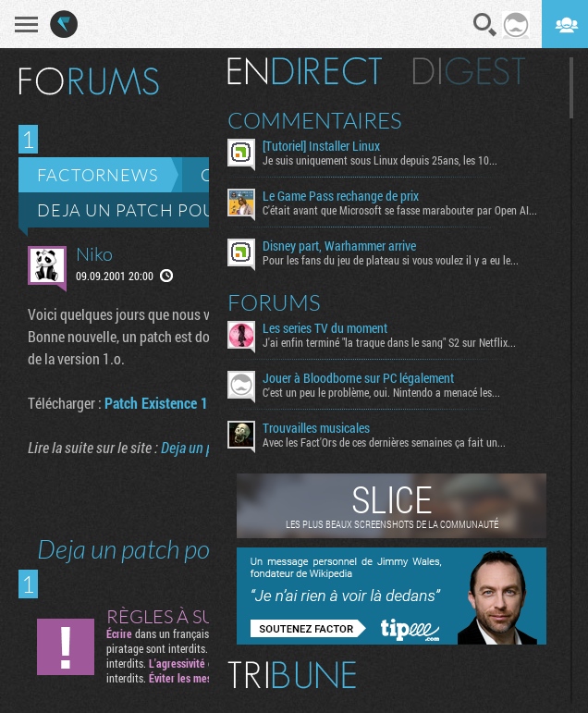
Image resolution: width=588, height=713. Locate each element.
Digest (469, 71)
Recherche (485, 25)
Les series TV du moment (325, 328)
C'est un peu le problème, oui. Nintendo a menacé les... (381, 392)
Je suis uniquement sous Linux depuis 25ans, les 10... (380, 160)
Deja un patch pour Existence (182, 210)
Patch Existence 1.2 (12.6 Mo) (192, 403)
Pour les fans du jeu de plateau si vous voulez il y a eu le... (391, 260)
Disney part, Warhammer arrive (339, 246)
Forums (274, 302)
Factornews (98, 175)
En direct (305, 71)
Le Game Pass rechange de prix (341, 196)
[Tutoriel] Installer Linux (321, 146)
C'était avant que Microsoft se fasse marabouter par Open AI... (400, 210)
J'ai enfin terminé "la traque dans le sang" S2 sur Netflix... (389, 342)
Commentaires (315, 120)
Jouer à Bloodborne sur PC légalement (358, 378)
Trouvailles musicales (316, 428)
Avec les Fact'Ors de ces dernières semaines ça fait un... (384, 442)
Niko (94, 254)
